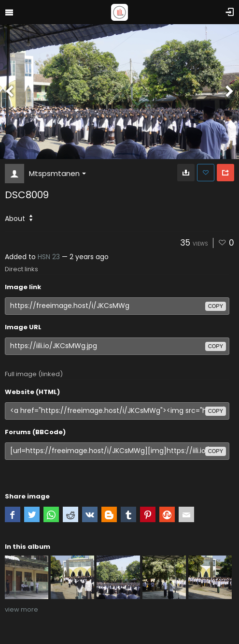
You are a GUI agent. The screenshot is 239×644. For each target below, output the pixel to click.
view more (21, 609)
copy (216, 306)
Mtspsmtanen (57, 173)
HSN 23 (49, 257)
